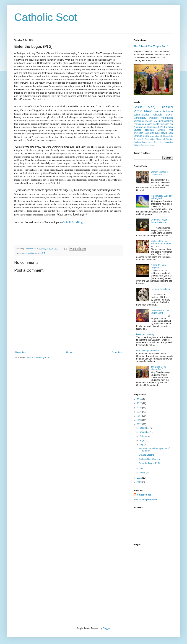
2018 (140, 399)
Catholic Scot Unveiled (150, 459)
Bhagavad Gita (163, 139)
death (146, 136)
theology (137, 142)
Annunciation (140, 127)
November (145, 432)
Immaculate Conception (153, 142)
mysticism (138, 133)
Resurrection (139, 145)
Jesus (38, 253)
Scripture (168, 111)
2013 (140, 420)
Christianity (140, 118)
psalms (149, 124)
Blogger (106, 628)
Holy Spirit (158, 121)
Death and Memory (145, 334)
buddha (169, 127)
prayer (169, 115)
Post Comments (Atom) (38, 358)
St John (45, 253)
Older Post (117, 352)
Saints (156, 124)
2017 (140, 403)
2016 (140, 408)
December (145, 428)
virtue (152, 139)
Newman (149, 130)
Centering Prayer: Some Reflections (159, 221)
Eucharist (149, 133)
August (143, 440)
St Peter (146, 139)
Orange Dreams (146, 455)
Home (69, 352)
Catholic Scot (46, 17)
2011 (140, 478)
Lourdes (137, 130)
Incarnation (154, 136)
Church (157, 115)
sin (171, 124)
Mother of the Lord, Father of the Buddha (161, 242)
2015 (140, 412)
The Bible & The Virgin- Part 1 (151, 46)
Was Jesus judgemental (148, 351)
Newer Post (21, 352)
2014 (140, 416)
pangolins (169, 142)
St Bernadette (167, 136)
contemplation (28, 253)
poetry (157, 111)
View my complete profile (145, 499)
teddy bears (149, 145)
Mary (152, 107)
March (143, 473)
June (142, 469)
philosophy (139, 121)
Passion (154, 118)
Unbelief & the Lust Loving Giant (160, 312)
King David (161, 133)
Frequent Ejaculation (161, 289)
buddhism (168, 121)
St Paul (161, 127)
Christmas (152, 127)
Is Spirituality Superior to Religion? (161, 197)
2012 (140, 424)
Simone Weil (165, 130)
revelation (165, 124)
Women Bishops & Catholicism (160, 173)
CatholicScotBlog (72, 222)
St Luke (137, 139)
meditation (167, 118)
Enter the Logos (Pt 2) (149, 463)
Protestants (139, 124)
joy (172, 139)
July (142, 445)
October (144, 436)
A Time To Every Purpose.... (159, 266)
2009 (140, 482)
